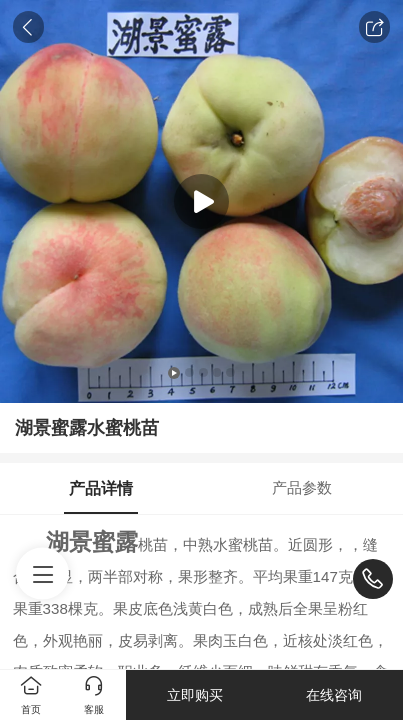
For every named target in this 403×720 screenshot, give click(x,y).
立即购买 (195, 695)
